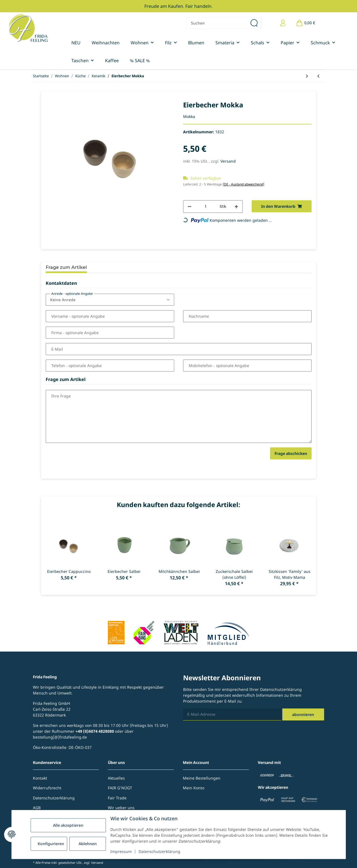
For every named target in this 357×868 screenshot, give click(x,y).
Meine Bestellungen (202, 778)
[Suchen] (217, 23)
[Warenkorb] (305, 23)
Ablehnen (88, 844)
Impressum (121, 851)
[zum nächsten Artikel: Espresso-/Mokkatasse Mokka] (307, 76)
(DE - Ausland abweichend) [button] (243, 184)
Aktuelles (116, 778)
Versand (228, 161)
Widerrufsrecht (47, 788)
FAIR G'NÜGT (120, 788)
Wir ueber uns (121, 808)
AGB (37, 808)
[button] (283, 23)
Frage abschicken (291, 453)
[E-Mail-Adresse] (232, 714)
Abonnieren (303, 714)
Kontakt (40, 778)
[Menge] (206, 207)
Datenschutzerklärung (159, 851)
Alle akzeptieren (68, 825)
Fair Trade (117, 798)
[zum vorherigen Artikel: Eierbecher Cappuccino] (318, 76)
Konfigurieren (51, 844)
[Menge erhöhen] (236, 207)
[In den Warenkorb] (282, 206)
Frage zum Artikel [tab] (66, 267)
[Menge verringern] (190, 207)
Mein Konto (194, 788)
